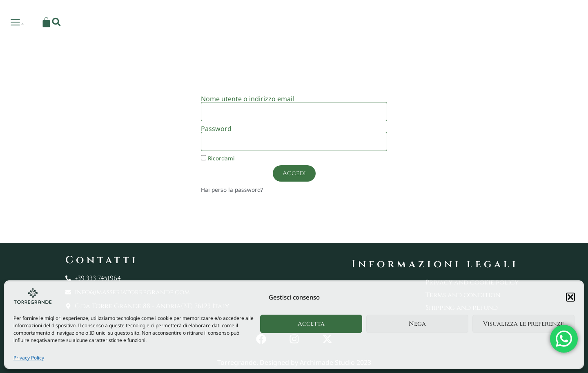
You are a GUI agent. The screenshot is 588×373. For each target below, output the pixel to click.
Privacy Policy (29, 358)
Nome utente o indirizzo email (247, 99)
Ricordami (218, 158)
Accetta (311, 324)
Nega (417, 324)
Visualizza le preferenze (523, 324)
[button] (570, 297)
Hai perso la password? (232, 190)
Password (216, 129)
